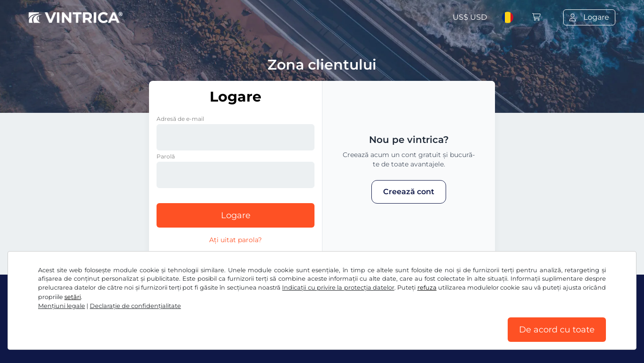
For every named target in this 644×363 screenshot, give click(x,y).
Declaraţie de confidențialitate (135, 306)
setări (73, 297)
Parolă (166, 156)
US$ (470, 17)
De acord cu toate (557, 330)
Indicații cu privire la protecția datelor (338, 288)
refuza (427, 288)
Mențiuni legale (62, 306)
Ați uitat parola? (236, 240)
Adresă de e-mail (180, 119)
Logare (236, 215)
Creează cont (409, 192)
